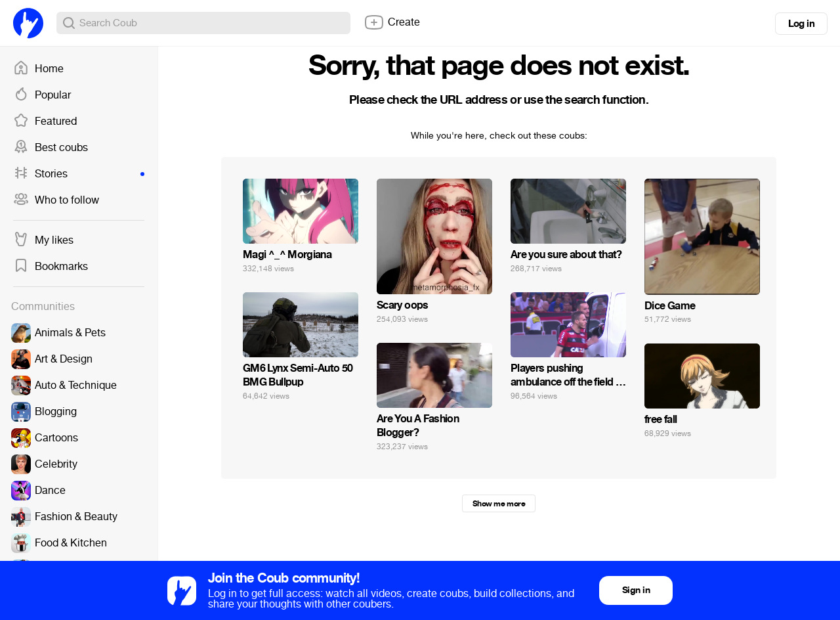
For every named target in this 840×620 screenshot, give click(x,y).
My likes (43, 240)
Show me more (499, 504)
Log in (801, 24)
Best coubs (51, 148)
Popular (42, 95)
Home (38, 69)
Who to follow (56, 200)
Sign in (636, 590)
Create (392, 22)
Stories (79, 174)
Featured (45, 122)
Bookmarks (51, 267)
